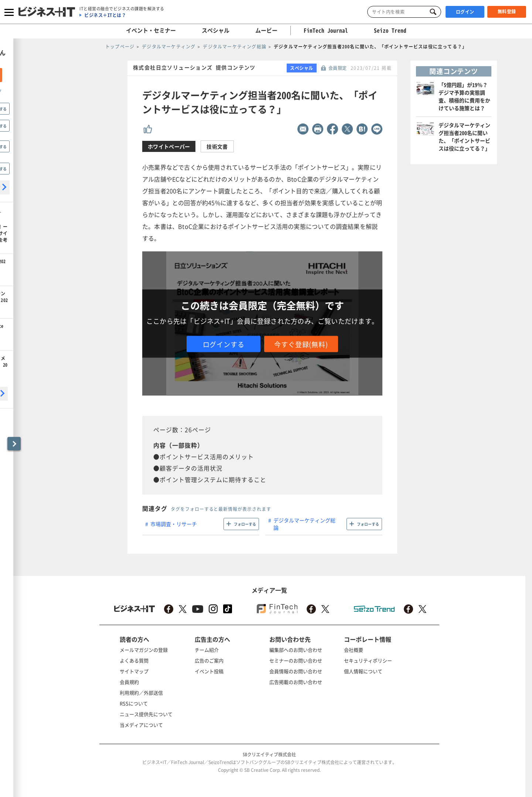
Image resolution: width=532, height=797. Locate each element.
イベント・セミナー (151, 30)
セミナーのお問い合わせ (296, 660)
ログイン (465, 12)
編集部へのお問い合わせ (296, 650)
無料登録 (507, 11)
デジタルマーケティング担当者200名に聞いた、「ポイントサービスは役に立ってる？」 (464, 137)
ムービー (266, 30)
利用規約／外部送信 (141, 693)
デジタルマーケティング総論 (304, 524)
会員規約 (129, 682)
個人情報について (363, 671)
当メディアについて (141, 725)
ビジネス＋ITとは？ (105, 15)
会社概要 (354, 650)
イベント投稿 (209, 671)
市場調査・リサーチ (174, 524)
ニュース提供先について (146, 714)
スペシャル (216, 30)
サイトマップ (134, 671)
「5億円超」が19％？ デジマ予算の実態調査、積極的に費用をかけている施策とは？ (464, 96)
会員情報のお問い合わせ (296, 671)
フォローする (245, 524)
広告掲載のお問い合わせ (296, 682)
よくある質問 (134, 660)
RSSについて (134, 703)
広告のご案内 (209, 660)
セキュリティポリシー (368, 660)
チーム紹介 (207, 650)
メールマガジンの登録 (144, 650)
